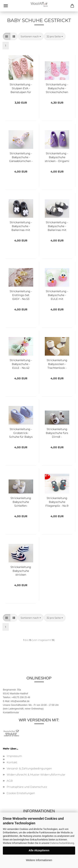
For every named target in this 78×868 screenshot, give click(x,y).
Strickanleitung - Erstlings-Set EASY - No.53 (21, 295)
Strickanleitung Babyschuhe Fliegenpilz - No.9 (57, 502)
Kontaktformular (11, 713)
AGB (10, 781)
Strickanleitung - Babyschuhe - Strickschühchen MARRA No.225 (57, 88)
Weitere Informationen (39, 860)
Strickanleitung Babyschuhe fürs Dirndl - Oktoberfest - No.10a (57, 433)
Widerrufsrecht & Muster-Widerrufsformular (36, 775)
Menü (6, 6)
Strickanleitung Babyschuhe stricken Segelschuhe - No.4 (21, 571)
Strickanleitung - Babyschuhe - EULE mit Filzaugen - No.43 (57, 295)
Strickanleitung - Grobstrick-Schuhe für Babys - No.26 (21, 433)
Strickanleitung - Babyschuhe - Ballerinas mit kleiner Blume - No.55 (57, 226)
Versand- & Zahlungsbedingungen (29, 768)
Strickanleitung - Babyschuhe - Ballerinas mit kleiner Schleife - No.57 (21, 226)
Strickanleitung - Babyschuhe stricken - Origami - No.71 (57, 157)
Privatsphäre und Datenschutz (27, 787)
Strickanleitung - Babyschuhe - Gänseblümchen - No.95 (21, 157)
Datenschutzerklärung (62, 843)
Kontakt (12, 762)
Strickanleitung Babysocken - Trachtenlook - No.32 (57, 364)
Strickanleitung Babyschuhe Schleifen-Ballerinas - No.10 (21, 502)
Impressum (14, 756)
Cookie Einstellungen (21, 793)
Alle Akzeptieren (39, 850)
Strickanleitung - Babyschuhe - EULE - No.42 (21, 364)
